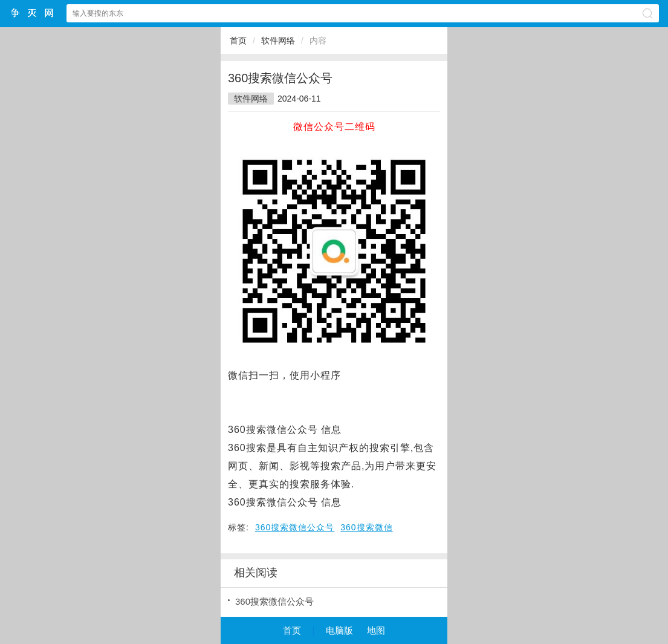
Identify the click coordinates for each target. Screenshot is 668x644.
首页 (238, 41)
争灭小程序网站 (33, 13)
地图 (376, 630)
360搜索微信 (366, 527)
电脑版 (339, 630)
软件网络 (278, 41)
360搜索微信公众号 (295, 527)
